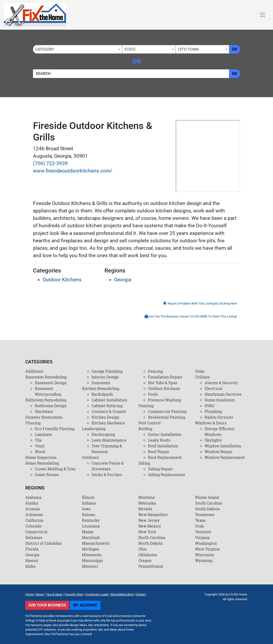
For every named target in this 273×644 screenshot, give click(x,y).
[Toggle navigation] (262, 15)
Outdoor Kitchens (62, 280)
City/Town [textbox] (188, 49)
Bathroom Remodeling (46, 400)
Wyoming (204, 560)
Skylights (213, 440)
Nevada (145, 509)
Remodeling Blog (122, 594)
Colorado (33, 526)
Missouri (90, 566)
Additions (34, 371)
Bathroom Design (51, 406)
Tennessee (205, 514)
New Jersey (149, 520)
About (40, 594)
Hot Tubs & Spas (163, 383)
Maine (88, 532)
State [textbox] (130, 49)
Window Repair (219, 452)
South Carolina (209, 503)
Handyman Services (223, 394)
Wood (40, 452)
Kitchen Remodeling (101, 388)
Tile (38, 440)
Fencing (155, 371)
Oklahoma (148, 555)
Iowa (86, 509)
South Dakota (207, 509)
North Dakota (151, 543)
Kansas (89, 514)
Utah (199, 526)
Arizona (33, 509)
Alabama (33, 497)
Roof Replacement (165, 457)
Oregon (145, 560)
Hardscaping (103, 434)
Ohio (143, 549)
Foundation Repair (165, 377)
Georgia (123, 280)
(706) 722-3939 (50, 163)
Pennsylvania (151, 566)
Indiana (89, 503)
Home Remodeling (42, 463)
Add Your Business (47, 605)
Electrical (213, 388)
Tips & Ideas (54, 594)
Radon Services (219, 417)
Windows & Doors (211, 423)
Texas (200, 520)
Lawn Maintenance (109, 440)
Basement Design (51, 383)
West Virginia (207, 549)
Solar (200, 371)
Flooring (33, 423)
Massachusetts (96, 543)
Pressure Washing (164, 400)
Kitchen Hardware (108, 423)
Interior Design (105, 377)
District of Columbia (44, 543)
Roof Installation (163, 446)
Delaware (34, 537)
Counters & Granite (109, 411)
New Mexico (150, 526)
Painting (146, 406)
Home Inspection (41, 457)
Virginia (202, 537)
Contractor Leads (97, 594)
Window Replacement (225, 457)
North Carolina (152, 537)
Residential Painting (167, 417)
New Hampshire (153, 514)
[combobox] (78, 49)
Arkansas (34, 514)
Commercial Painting (167, 411)
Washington (206, 543)
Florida (32, 549)
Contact (141, 594)
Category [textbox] (45, 49)
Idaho (30, 566)
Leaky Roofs (159, 440)
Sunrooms (101, 383)
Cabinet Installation (109, 400)
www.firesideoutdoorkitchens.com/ (73, 171)
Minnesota (92, 555)
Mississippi (92, 560)
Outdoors (90, 457)
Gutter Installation (165, 434)
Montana (147, 497)
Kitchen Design (105, 417)
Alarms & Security (221, 383)
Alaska (32, 503)
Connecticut (36, 532)
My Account (85, 605)
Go (235, 49)
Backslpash (102, 394)
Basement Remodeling (46, 377)
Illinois (88, 497)
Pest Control (150, 423)
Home (29, 594)
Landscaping (94, 429)
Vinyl (40, 446)
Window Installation (223, 446)
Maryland (91, 537)
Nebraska (147, 503)
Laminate (44, 434)
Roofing (145, 429)
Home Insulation (220, 400)
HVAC (210, 406)
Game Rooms (47, 475)
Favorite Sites (74, 594)
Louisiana (91, 526)
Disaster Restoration (44, 417)
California (34, 520)
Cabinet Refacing (107, 406)
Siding (144, 463)
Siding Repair (160, 469)
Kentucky (91, 520)
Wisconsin (205, 555)
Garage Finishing (107, 371)
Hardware (44, 411)
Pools (153, 394)
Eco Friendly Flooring (55, 429)
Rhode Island (207, 497)
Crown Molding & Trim (55, 469)
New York (147, 532)
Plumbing (213, 411)
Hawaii (32, 560)
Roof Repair (159, 452)
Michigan (91, 549)
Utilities (202, 377)
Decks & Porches (107, 475)
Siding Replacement (167, 475)
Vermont (203, 532)
